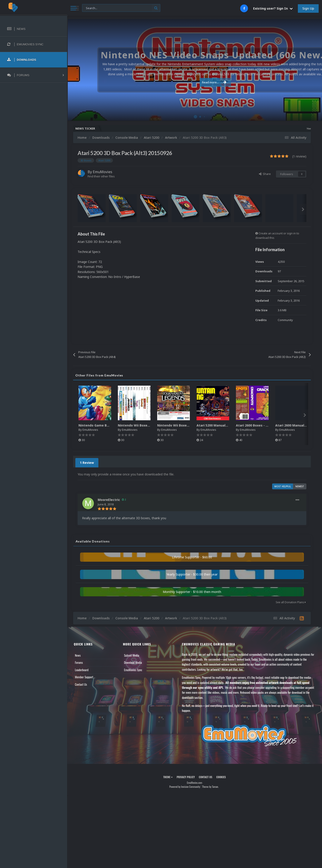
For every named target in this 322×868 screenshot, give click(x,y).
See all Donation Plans (291, 602)
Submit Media (132, 655)
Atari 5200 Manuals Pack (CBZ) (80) (224, 425)
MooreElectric (109, 500)
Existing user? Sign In (273, 8)
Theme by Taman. (210, 787)
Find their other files (101, 176)
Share (265, 174)
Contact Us (81, 684)
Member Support (84, 677)
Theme (168, 777)
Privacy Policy (186, 777)
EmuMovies (103, 172)
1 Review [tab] (87, 463)
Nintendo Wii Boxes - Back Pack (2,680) (188, 425)
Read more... (194, 82)
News (78, 655)
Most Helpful (283, 486)
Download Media (133, 662)
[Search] (121, 8)
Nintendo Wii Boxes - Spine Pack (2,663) (149, 425)
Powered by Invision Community (185, 787)
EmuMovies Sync (133, 670)
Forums (79, 662)
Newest (300, 486)
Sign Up (308, 8)
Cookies (221, 777)
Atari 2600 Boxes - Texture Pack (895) (266, 425)
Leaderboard (82, 670)
